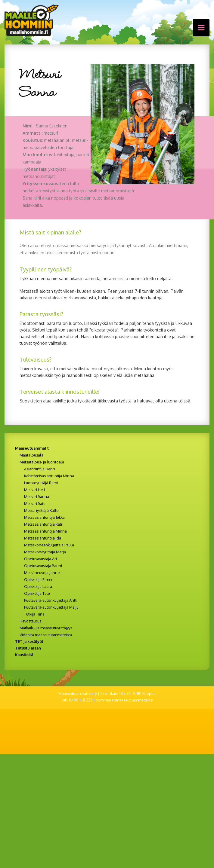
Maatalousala (31, 455)
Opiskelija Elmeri (39, 579)
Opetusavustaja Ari (40, 559)
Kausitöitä (24, 655)
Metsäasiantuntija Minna (45, 531)
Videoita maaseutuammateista (46, 635)
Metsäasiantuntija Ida (43, 538)
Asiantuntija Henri (40, 469)
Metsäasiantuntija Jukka (44, 517)
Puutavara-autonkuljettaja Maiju (51, 607)
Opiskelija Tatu (37, 593)
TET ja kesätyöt (29, 641)
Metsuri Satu (35, 503)
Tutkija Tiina (34, 614)
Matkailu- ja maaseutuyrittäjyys (46, 628)
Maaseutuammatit (32, 448)
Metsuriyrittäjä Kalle (41, 510)
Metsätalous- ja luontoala (42, 462)
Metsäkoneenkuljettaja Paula (49, 545)
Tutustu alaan (28, 648)
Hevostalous (30, 621)
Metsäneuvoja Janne (42, 573)
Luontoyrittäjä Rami (41, 483)
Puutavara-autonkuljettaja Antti (51, 600)
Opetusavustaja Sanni (43, 566)
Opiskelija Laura (38, 586)
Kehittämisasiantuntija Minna (49, 476)
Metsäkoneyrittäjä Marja (45, 552)
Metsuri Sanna (37, 497)
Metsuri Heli (34, 490)
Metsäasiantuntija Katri (44, 524)
